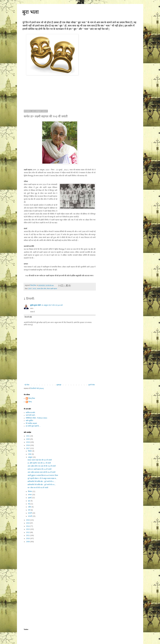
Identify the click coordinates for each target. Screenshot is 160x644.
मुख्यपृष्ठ (59, 385)
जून (29, 501)
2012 (28, 532)
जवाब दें (32, 312)
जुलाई (30, 498)
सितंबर (30, 491)
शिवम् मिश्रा (32, 398)
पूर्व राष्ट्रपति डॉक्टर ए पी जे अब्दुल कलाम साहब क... (42, 478)
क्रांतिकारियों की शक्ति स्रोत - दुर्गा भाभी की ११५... (42, 485)
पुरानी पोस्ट (92, 385)
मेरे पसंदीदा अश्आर (31, 423)
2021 (28, 436)
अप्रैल (30, 507)
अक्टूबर (30, 457)
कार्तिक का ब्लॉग (31, 413)
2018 (28, 445)
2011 (28, 535)
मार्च (29, 510)
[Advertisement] (60, 565)
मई (29, 504)
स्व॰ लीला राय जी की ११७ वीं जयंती (38, 488)
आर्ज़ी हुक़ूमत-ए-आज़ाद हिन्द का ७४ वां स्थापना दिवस (43, 475)
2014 (28, 526)
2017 (28, 448)
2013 (28, 529)
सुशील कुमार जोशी (35, 305)
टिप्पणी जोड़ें (28, 317)
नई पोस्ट (27, 385)
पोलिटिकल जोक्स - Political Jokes (36, 418)
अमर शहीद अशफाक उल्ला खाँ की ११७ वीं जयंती (41, 472)
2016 (28, 520)
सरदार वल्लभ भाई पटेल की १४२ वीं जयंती (40, 460)
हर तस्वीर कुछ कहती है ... (33, 426)
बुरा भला (30, 12)
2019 (28, 442)
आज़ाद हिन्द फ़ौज (42, 289)
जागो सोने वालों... (31, 415)
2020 (28, 439)
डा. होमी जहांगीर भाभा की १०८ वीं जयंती (39, 463)
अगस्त (30, 495)
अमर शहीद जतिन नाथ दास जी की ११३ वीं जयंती (42, 466)
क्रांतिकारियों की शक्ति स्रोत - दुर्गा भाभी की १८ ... (42, 481)
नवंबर (30, 454)
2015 (28, 523)
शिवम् (30, 402)
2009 (28, 542)
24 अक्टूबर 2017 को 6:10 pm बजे (52, 305)
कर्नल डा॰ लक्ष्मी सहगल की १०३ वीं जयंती (39, 469)
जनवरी (30, 516)
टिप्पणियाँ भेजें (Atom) (37, 388)
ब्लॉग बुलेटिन (29, 421)
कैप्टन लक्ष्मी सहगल (52, 289)
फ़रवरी (30, 513)
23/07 (30, 289)
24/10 (34, 289)
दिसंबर (30, 451)
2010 (28, 538)
